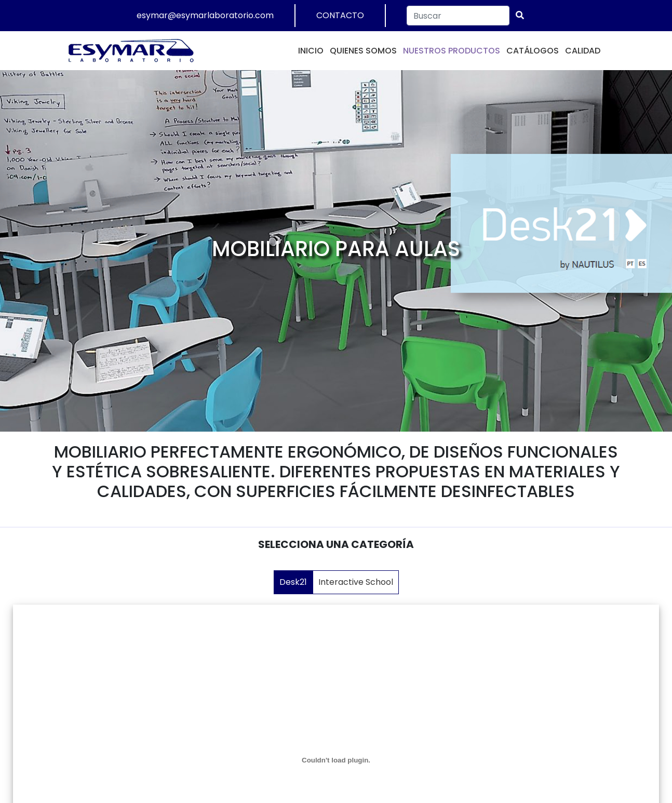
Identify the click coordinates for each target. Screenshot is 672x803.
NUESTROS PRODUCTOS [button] (452, 51)
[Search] (458, 16)
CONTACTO (340, 15)
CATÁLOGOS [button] (533, 51)
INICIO (311, 51)
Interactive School (356, 582)
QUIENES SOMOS (363, 51)
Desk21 (293, 582)
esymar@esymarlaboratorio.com (205, 15)
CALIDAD (583, 51)
